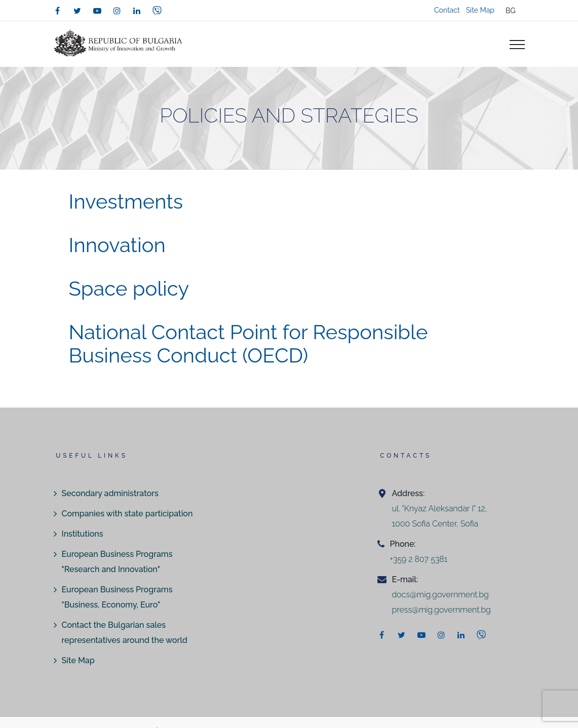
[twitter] (78, 11)
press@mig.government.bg (441, 610)
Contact (447, 10)
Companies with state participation (127, 514)
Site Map (480, 10)
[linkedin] (137, 11)
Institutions (83, 534)
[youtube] (97, 11)
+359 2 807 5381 (418, 559)
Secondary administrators (110, 493)
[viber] (157, 11)
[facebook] (58, 11)
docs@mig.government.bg (440, 595)
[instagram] (117, 11)
